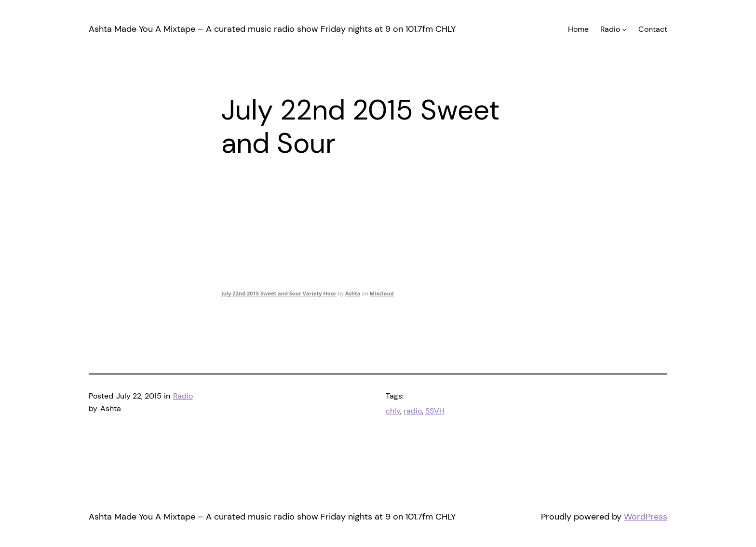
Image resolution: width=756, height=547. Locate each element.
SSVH (435, 411)
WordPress (646, 517)
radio (413, 411)
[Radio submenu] (624, 29)
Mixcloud (381, 293)
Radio (183, 396)
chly (393, 411)
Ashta (353, 293)
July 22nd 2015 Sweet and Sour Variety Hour (279, 293)
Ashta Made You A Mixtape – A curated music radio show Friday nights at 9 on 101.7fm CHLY (272, 29)
